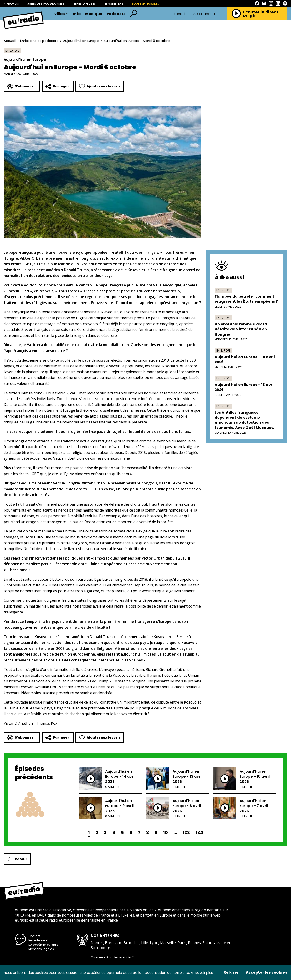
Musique (94, 14)
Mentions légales (41, 949)
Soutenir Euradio (145, 4)
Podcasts (116, 14)
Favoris (180, 14)
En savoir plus (202, 973)
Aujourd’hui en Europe (81, 41)
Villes (61, 14)
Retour (17, 859)
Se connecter (206, 14)
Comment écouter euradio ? (112, 957)
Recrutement (38, 940)
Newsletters (114, 4)
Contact (34, 936)
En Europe (12, 51)
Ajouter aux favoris (100, 86)
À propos (11, 4)
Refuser (231, 972)
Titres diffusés (84, 4)
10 (165, 833)
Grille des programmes (46, 4)
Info (77, 14)
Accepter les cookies (267, 972)
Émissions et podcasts (39, 41)
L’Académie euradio (44, 945)
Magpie (250, 16)
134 (199, 833)
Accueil (10, 41)
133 (186, 833)
